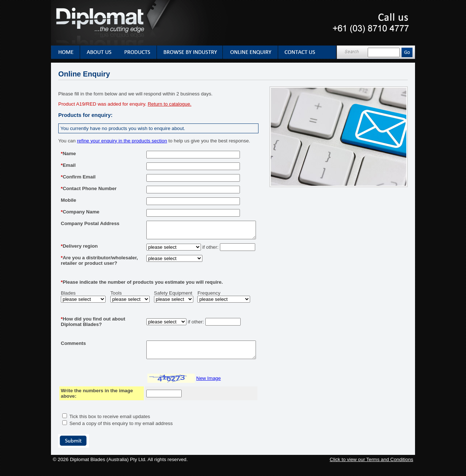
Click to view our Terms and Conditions (372, 471)
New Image (196, 390)
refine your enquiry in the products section (122, 141)
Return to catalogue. (170, 104)
